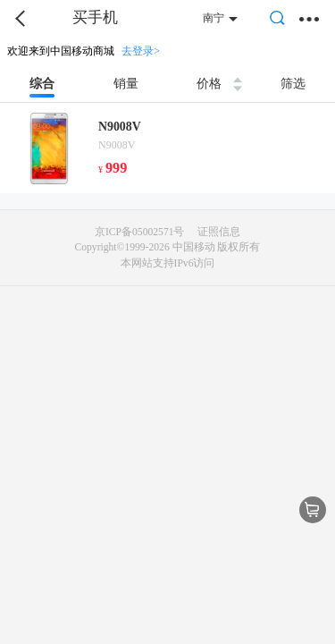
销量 (126, 84)
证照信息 (219, 232)
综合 (42, 84)
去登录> (141, 51)
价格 (209, 84)
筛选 (293, 84)
